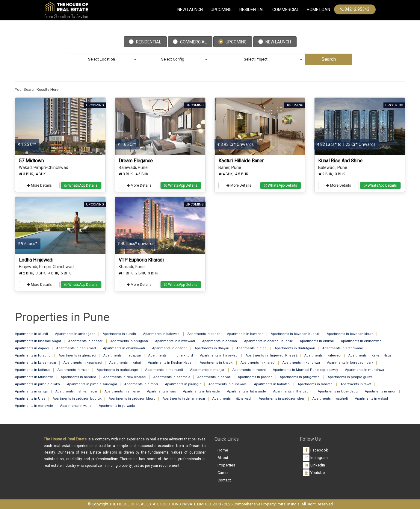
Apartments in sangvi (32, 391)
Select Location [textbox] (102, 59)
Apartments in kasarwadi (83, 363)
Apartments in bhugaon (129, 341)
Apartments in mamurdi (164, 370)
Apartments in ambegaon (75, 334)
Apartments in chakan (220, 341)
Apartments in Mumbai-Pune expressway (305, 370)
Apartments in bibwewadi (175, 341)
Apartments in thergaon (292, 391)
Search (329, 59)
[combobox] (103, 59)
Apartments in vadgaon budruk (77, 399)
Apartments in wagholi (330, 399)
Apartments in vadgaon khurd (132, 399)
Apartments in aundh (119, 334)
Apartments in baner (204, 334)
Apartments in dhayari (212, 348)
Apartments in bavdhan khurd (350, 334)
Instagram (315, 458)
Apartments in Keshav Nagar (170, 363)
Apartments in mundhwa (365, 370)
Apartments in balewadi (162, 334)
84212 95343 (355, 9)
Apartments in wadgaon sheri (282, 399)
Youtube (314, 473)
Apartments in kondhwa (301, 363)
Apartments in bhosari (86, 341)
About (223, 458)
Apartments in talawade (201, 391)
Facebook (315, 450)
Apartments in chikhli (317, 341)
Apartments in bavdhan (245, 334)
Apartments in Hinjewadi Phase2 (271, 355)
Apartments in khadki (217, 363)
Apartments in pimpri (141, 384)
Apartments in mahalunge (117, 370)
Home (223, 450)
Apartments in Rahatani (272, 384)
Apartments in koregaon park (350, 363)
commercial (286, 10)
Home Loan (318, 10)
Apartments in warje (76, 406)
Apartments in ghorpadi (77, 355)
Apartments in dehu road (76, 348)
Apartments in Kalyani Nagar (371, 355)
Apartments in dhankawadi (124, 348)
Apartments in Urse (30, 399)
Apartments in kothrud (33, 370)
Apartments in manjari (208, 370)
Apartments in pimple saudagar (92, 384)
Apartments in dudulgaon (295, 348)
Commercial (193, 42)
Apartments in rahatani (316, 384)
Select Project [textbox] (256, 59)
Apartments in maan (74, 370)
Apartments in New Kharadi (125, 377)
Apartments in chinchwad (361, 341)
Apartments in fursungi (33, 355)
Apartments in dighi (252, 348)
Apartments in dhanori (170, 348)
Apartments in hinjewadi (219, 355)
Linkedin (314, 465)
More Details (39, 185)
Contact (224, 480)
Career (223, 473)
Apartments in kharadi (258, 363)
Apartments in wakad (371, 399)
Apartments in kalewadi (323, 355)
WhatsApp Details (81, 185)
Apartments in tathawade (247, 391)
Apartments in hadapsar (122, 355)
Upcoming (221, 10)
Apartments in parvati (214, 377)
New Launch (190, 10)
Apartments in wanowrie (34, 406)
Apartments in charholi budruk (268, 341)
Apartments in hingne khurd (171, 355)
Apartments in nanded (78, 377)
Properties (226, 465)
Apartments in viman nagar (184, 399)
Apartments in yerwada (117, 406)
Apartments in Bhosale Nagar (38, 341)
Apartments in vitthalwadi (232, 399)
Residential (252, 10)
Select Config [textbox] (173, 59)
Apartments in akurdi (31, 334)
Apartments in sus (161, 391)
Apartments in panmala (172, 377)
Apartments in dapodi (32, 348)
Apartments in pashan (255, 377)
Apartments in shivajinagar (76, 391)
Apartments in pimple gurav (350, 377)
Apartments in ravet (356, 384)
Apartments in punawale (228, 384)
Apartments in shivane (122, 391)
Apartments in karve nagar (36, 363)
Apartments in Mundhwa (34, 377)
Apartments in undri (381, 391)
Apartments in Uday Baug (338, 391)
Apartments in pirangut (183, 384)
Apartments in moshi (249, 370)
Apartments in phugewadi (300, 377)
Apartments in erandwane (343, 348)
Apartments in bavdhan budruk (295, 334)
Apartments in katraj (125, 363)
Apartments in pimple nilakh (37, 384)
